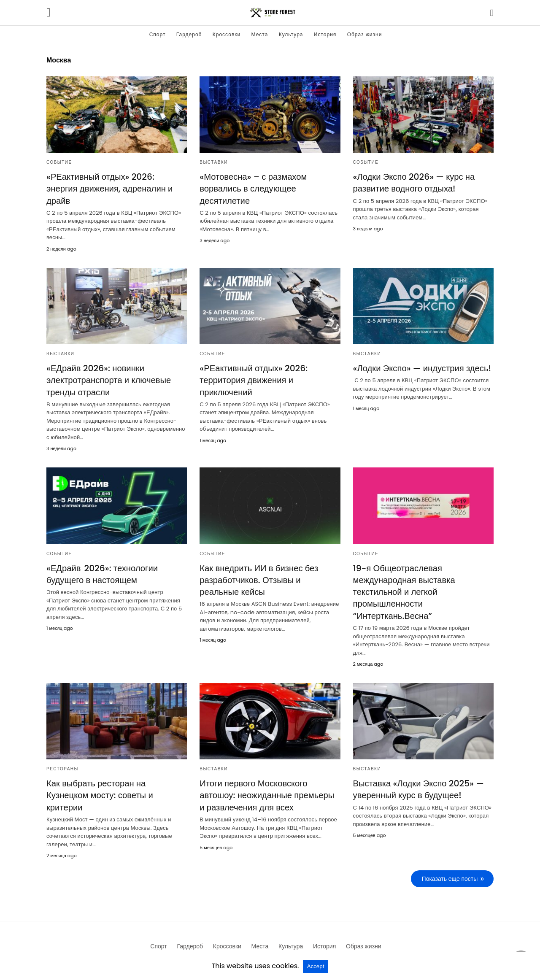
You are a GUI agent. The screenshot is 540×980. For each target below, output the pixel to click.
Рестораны (62, 759)
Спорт (158, 34)
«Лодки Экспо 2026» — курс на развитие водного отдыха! (413, 183)
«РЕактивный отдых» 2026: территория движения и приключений (253, 372)
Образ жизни (365, 34)
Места (260, 34)
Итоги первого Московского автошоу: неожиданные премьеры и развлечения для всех (270, 786)
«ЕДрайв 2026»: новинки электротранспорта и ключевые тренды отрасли (108, 372)
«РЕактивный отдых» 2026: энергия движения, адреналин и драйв (116, 183)
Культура (291, 34)
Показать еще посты (450, 869)
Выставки (214, 162)
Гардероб (189, 34)
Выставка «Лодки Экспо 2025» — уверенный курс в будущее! (418, 780)
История (325, 34)
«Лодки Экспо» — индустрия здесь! (421, 360)
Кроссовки (227, 34)
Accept (316, 966)
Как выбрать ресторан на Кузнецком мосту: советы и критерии (99, 786)
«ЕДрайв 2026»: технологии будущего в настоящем (101, 565)
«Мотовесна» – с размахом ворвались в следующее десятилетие (252, 189)
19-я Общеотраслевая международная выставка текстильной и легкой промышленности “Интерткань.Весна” (404, 583)
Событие (59, 162)
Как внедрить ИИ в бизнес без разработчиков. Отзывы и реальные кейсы (258, 571)
